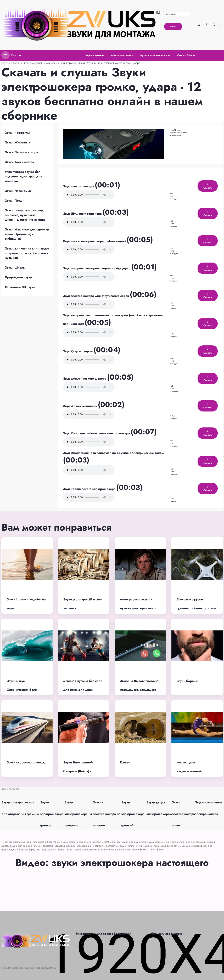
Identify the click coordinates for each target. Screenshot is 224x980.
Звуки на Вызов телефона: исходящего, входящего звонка (140, 690)
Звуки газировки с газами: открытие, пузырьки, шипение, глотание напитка (25, 215)
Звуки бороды (187, 681)
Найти (173, 26)
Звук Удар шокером (78, 351)
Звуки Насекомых (18, 191)
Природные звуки (18, 277)
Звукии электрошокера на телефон (107, 814)
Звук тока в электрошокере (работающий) (95, 241)
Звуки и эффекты (11, 63)
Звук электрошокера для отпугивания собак (96, 296)
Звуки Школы (15, 268)
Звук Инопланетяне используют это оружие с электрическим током (113, 453)
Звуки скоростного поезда (27, 762)
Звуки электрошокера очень (183, 814)
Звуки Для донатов (19, 162)
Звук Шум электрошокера (83, 214)
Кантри (125, 762)
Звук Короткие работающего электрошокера (97, 433)
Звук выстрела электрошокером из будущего (97, 268)
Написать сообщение (167, 934)
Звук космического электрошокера (90, 489)
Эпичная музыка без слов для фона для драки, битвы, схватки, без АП (83, 690)
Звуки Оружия (86, 63)
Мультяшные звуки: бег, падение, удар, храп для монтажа (23, 176)
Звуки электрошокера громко (52, 814)
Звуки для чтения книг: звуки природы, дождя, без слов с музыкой (27, 253)
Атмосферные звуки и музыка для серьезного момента (138, 608)
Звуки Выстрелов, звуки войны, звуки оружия (49, 63)
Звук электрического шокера (85, 379)
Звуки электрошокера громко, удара (118, 63)
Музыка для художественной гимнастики (189, 771)
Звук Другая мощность (80, 406)
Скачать (208, 186)
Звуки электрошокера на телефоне (78, 814)
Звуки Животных (18, 142)
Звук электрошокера (79, 186)
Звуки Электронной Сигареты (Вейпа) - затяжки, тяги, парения (80, 771)
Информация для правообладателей (104, 934)
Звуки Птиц (13, 201)
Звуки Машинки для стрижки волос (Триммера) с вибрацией (27, 234)
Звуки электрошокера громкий (133, 814)
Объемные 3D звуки (20, 287)
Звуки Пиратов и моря (21, 152)
